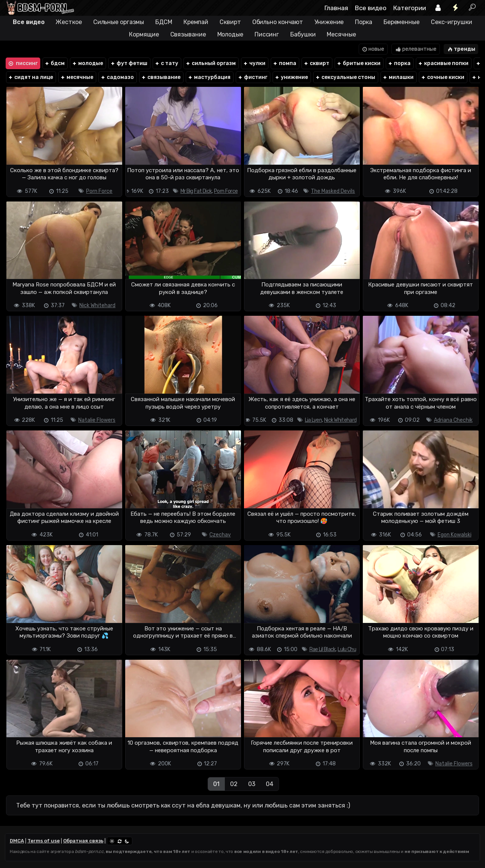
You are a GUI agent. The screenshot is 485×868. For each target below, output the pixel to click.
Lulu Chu (347, 649)
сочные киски (443, 77)
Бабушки (303, 34)
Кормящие (144, 34)
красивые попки (443, 63)
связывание (161, 77)
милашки (398, 77)
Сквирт (230, 22)
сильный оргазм (211, 63)
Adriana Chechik (453, 420)
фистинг (252, 77)
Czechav (220, 535)
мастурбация (209, 77)
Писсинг (267, 34)
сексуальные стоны (345, 77)
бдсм (55, 63)
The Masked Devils (333, 191)
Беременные (402, 22)
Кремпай (196, 22)
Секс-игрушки (452, 22)
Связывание (188, 34)
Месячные (341, 34)
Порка (364, 22)
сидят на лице (30, 77)
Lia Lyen (313, 420)
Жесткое (69, 22)
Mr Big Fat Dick (196, 191)
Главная (336, 8)
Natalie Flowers (97, 420)
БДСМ (164, 22)
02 (234, 784)
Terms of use (44, 841)
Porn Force (99, 191)
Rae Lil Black (323, 649)
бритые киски (358, 63)
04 (270, 784)
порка (399, 63)
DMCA (17, 841)
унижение (291, 77)
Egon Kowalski (455, 535)
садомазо (117, 77)
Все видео (371, 8)
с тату (166, 63)
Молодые (230, 34)
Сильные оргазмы (119, 22)
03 (252, 784)
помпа (284, 63)
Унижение (329, 22)
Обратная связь (83, 841)
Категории (410, 8)
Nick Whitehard (97, 305)
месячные (77, 77)
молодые (87, 63)
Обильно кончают (278, 22)
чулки (254, 63)
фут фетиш (129, 63)
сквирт (316, 63)
